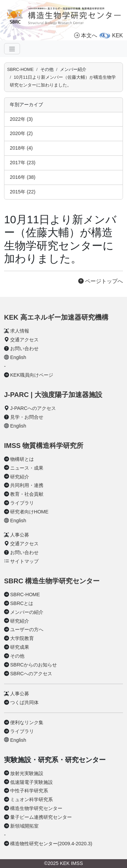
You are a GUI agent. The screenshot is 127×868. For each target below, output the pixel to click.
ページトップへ (101, 281)
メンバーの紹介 (27, 612)
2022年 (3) (21, 119)
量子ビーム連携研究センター (41, 817)
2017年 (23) (23, 163)
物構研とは (22, 459)
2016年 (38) (23, 177)
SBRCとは (22, 603)
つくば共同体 (24, 702)
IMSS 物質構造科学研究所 (44, 446)
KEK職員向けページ (32, 375)
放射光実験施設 (27, 773)
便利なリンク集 (27, 722)
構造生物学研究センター (36, 808)
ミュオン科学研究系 (31, 799)
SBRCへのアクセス (31, 674)
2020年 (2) (21, 133)
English (18, 357)
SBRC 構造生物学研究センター (52, 581)
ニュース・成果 (27, 468)
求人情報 (20, 331)
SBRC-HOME (20, 69)
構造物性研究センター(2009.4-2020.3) (51, 844)
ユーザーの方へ (27, 629)
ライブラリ (22, 503)
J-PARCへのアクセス (33, 408)
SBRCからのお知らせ (34, 665)
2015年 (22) (23, 192)
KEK (118, 35)
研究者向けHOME (29, 512)
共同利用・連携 (27, 485)
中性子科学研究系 (29, 791)
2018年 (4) (21, 148)
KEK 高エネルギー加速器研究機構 (56, 317)
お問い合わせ (24, 348)
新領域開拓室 (24, 826)
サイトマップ (24, 561)
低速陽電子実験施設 (31, 782)
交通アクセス (24, 340)
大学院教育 (22, 638)
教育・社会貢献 (27, 494)
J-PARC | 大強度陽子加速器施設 (53, 395)
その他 (17, 656)
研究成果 (20, 647)
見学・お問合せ (27, 417)
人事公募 (20, 535)
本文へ (86, 35)
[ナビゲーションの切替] (12, 49)
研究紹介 (20, 477)
